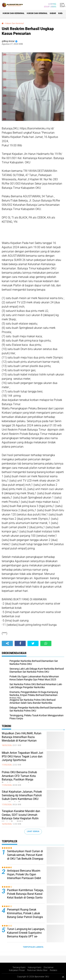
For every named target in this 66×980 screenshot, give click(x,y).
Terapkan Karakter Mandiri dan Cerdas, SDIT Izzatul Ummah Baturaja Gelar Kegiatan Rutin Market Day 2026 (21, 817)
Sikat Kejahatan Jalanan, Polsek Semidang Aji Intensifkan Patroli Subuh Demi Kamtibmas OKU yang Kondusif (22, 797)
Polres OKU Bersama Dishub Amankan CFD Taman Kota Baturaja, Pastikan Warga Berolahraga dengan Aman (19, 778)
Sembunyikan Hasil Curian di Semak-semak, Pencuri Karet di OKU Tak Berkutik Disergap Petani (25, 857)
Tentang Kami (19, 967)
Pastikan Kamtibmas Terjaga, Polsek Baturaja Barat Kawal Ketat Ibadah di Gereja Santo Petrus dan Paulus (25, 896)
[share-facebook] (20, 643)
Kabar (53, 13)
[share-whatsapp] (46, 643)
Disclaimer (49, 967)
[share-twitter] (33, 643)
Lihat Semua (33, 831)
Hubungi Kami (35, 967)
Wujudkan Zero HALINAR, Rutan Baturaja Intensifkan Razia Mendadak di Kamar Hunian (22, 737)
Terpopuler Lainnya (33, 947)
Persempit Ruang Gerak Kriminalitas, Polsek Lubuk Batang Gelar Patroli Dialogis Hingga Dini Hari (25, 915)
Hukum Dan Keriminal (14, 13)
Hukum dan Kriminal (37, 13)
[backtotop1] (63, 977)
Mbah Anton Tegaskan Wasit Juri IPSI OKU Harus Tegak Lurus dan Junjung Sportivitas (22, 756)
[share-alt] (7, 643)
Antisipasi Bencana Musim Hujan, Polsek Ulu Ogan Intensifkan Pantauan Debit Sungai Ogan (24, 876)
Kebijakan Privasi (17, 970)
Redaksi (54, 970)
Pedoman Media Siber (37, 970)
